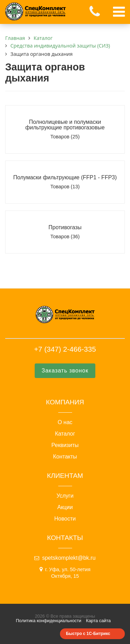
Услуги (65, 496)
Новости (65, 519)
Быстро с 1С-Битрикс (88, 634)
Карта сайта (98, 621)
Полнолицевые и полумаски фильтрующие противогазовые (65, 125)
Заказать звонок (65, 371)
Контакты (65, 457)
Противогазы (65, 227)
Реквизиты (65, 445)
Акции (65, 507)
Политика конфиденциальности (49, 621)
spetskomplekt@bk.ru (69, 558)
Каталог (65, 434)
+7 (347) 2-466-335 (65, 349)
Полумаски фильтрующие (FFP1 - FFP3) (65, 177)
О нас (65, 422)
